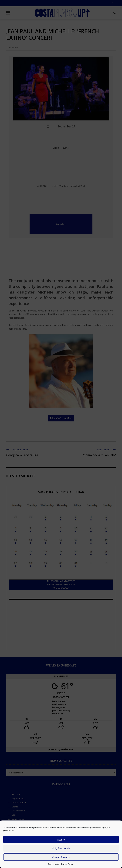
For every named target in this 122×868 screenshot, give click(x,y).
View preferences (61, 857)
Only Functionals (61, 848)
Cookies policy (54, 864)
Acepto (61, 840)
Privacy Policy (67, 864)
